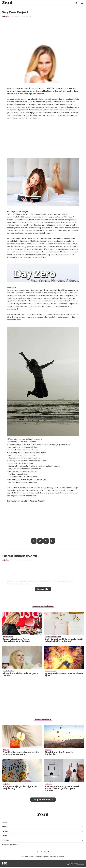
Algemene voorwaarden (50, 857)
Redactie (24, 857)
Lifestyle (5, 840)
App (52, 541)
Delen (34, 541)
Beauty (5, 826)
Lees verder (43, 589)
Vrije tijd (5, 16)
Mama (4, 822)
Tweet (40, 541)
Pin (46, 541)
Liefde (4, 836)
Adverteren (38, 857)
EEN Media (80, 864)
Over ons (31, 857)
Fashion (5, 831)
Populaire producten (10, 845)
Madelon (29, 16)
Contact (62, 857)
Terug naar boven (41, 800)
